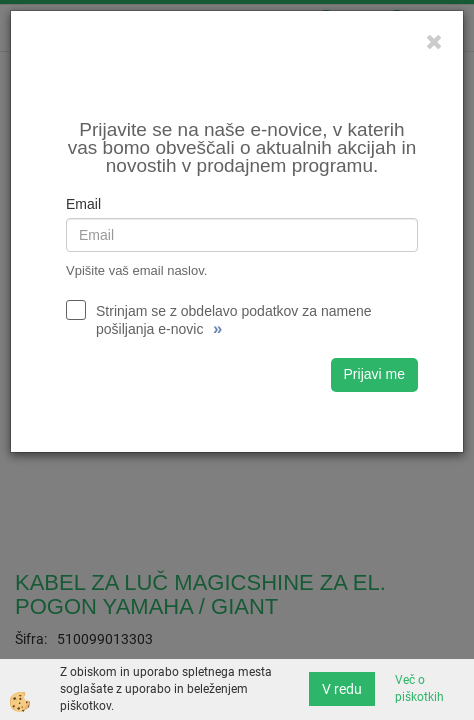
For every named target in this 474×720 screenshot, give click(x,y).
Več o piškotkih (419, 688)
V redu (342, 689)
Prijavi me (374, 374)
